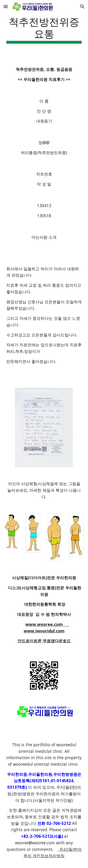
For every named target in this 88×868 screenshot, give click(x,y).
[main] (44, 29)
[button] (6, 6)
